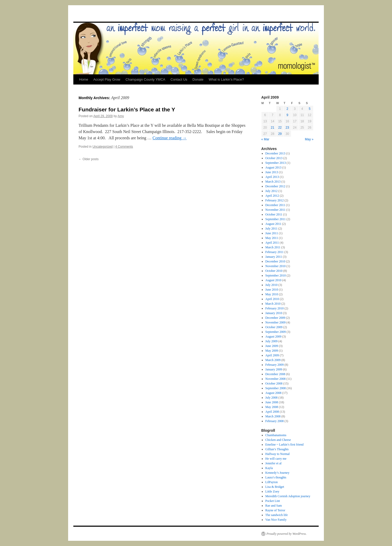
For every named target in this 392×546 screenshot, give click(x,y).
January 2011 (274, 257)
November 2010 (276, 266)
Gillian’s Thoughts (277, 449)
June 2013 (272, 172)
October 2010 (274, 271)
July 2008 (272, 398)
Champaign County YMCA (145, 79)
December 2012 (275, 186)
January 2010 (274, 313)
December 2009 (275, 318)
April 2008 (272, 412)
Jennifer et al (274, 463)
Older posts (89, 159)
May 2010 (272, 294)
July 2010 (272, 285)
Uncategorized (102, 147)
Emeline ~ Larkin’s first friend (284, 445)
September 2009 (276, 332)
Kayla (269, 468)
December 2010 (275, 261)
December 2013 (275, 153)
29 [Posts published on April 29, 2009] (280, 134)
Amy (121, 116)
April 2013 (272, 177)
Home (84, 79)
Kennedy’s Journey (277, 473)
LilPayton (272, 482)
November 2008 (276, 379)
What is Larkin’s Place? (226, 79)
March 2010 (273, 304)
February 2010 (275, 308)
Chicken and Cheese (278, 440)
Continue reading (170, 138)
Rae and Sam (274, 506)
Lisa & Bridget (275, 487)
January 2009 (274, 369)
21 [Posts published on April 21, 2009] (272, 128)
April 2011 (272, 243)
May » (309, 139)
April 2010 (272, 299)
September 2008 (276, 388)
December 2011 (275, 205)
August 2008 (274, 393)
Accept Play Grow (107, 79)
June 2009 (272, 346)
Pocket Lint (273, 501)
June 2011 (272, 233)
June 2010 (272, 290)
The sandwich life (277, 515)
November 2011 (275, 210)
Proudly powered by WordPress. (287, 534)
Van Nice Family (276, 520)
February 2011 (275, 252)
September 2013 (276, 163)
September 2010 (276, 275)
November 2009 (276, 322)
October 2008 (274, 383)
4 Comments (124, 147)
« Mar (265, 139)
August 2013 (274, 167)
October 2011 (274, 214)
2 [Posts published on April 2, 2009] (287, 109)
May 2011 (272, 238)
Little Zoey (272, 491)
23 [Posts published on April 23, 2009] (287, 128)
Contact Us (179, 79)
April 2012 (272, 196)
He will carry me (276, 459)
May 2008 (272, 407)
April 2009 (272, 355)
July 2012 (272, 191)
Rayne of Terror (275, 510)
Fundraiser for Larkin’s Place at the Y (127, 109)
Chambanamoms (276, 435)
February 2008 (275, 421)
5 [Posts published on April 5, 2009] (310, 109)
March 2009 (273, 360)
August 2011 (273, 224)
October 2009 (274, 327)
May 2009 (272, 351)
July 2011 (272, 229)
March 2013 (273, 182)
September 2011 (276, 219)
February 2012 (275, 200)
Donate (198, 79)
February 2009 (275, 365)
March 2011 (273, 247)
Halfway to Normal (278, 454)
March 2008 (273, 416)
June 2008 (272, 402)
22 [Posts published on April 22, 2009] (280, 128)
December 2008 (275, 374)
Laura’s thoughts (276, 477)
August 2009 (274, 337)
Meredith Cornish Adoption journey (288, 496)
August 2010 (274, 280)
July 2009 (272, 341)
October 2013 (274, 158)
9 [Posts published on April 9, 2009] (287, 115)
